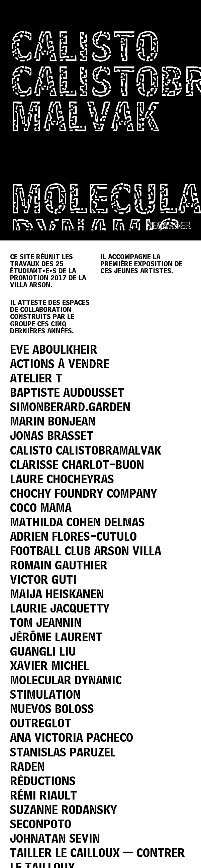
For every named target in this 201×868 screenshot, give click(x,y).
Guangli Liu (43, 652)
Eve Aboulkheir (54, 351)
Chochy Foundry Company (84, 494)
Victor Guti (43, 581)
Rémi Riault (43, 796)
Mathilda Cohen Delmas (77, 523)
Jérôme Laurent (56, 638)
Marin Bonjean (53, 422)
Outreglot (41, 724)
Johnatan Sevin (55, 839)
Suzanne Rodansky (64, 811)
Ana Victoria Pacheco (72, 739)
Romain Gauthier (59, 566)
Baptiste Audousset (67, 394)
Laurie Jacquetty (60, 609)
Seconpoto (41, 825)
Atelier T (36, 379)
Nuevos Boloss (52, 710)
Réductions (43, 782)
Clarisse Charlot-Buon (77, 466)
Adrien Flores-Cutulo (73, 538)
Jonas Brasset (52, 437)
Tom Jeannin (46, 624)
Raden (27, 768)
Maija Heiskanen (57, 595)
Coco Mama (41, 509)
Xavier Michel (50, 667)
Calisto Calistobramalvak (86, 451)
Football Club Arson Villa (86, 552)
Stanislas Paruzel (63, 753)
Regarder (168, 226)
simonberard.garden (70, 408)
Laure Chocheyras (62, 480)
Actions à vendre (60, 365)
